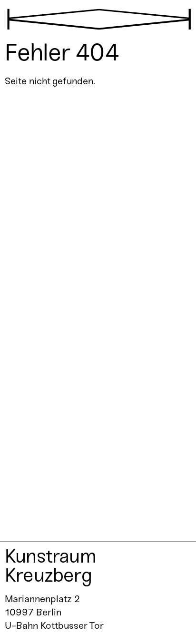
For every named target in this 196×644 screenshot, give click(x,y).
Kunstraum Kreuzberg (50, 565)
